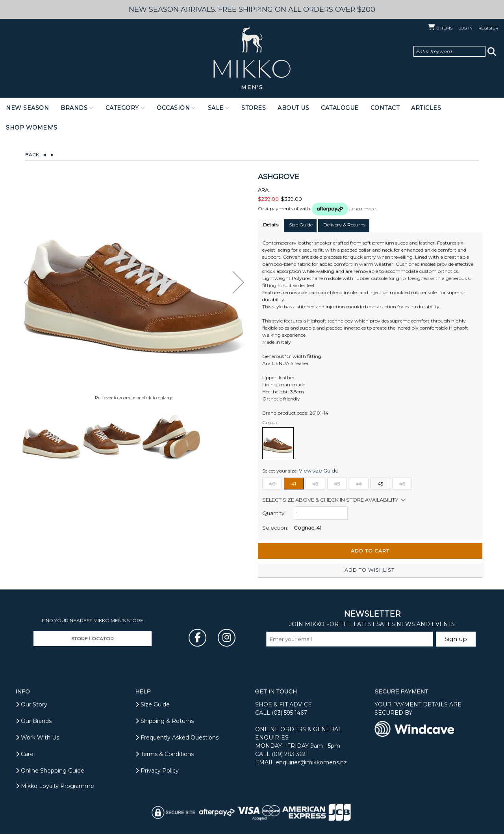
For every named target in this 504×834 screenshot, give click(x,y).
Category (122, 108)
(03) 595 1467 (289, 713)
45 (380, 484)
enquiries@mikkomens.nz (311, 762)
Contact (385, 108)
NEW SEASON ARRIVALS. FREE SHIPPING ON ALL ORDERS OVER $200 (252, 9)
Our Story (31, 704)
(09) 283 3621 (290, 754)
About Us (293, 108)
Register (488, 28)
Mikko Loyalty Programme (55, 786)
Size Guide (153, 704)
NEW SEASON (27, 108)
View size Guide (316, 471)
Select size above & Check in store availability (330, 500)
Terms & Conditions (165, 754)
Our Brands (34, 721)
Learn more (362, 208)
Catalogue (340, 108)
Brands (74, 108)
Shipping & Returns (165, 721)
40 (272, 484)
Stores (254, 108)
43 (337, 484)
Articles (426, 108)
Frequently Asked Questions (177, 738)
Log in (465, 28)
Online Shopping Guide (50, 771)
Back (36, 155)
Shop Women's (31, 128)
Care (25, 754)
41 (294, 484)
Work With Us (37, 738)
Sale (216, 108)
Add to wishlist (370, 570)
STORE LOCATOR (93, 638)
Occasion (173, 108)
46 (402, 484)
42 (316, 484)
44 (359, 484)
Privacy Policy (157, 771)
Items (445, 28)
